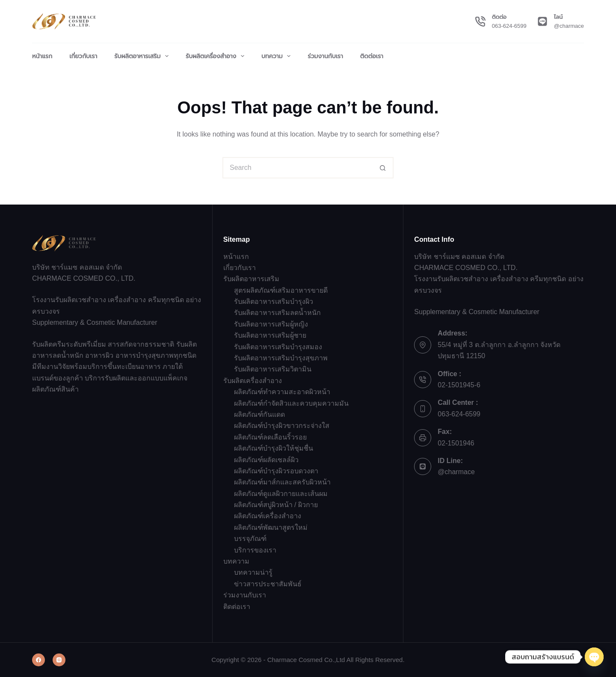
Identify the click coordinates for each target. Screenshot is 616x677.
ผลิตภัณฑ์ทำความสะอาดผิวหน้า (282, 392)
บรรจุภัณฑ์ (250, 539)
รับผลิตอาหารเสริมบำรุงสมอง (278, 347)
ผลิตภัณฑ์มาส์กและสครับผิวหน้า (282, 482)
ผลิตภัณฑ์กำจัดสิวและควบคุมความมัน (291, 403)
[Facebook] (38, 660)
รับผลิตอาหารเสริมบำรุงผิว (274, 301)
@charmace (569, 26)
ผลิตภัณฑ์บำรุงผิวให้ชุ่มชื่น (274, 448)
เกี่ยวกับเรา (83, 56)
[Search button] (383, 168)
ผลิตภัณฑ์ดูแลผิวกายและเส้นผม (281, 494)
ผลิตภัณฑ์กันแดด (259, 414)
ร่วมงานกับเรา (325, 56)
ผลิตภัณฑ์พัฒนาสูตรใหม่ (271, 527)
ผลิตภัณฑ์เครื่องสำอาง (268, 516)
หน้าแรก (42, 56)
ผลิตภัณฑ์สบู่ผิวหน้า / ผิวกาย (276, 505)
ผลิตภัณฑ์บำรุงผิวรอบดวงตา (276, 471)
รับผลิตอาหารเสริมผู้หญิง (271, 324)
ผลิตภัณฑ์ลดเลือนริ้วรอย (270, 437)
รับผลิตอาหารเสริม (143, 56)
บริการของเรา (255, 550)
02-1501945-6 (459, 385)
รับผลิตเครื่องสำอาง (217, 56)
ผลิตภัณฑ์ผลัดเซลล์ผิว (266, 460)
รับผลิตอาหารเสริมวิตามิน (273, 369)
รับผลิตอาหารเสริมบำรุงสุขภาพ (281, 358)
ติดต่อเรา (372, 56)
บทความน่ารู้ (253, 572)
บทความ (278, 56)
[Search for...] (297, 168)
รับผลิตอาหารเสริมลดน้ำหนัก (277, 313)
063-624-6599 (509, 26)
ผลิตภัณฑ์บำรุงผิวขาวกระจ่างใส (282, 426)
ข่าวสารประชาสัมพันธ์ (268, 584)
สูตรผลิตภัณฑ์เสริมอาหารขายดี (281, 290)
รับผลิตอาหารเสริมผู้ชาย (270, 335)
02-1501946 (456, 443)
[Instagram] (59, 660)
